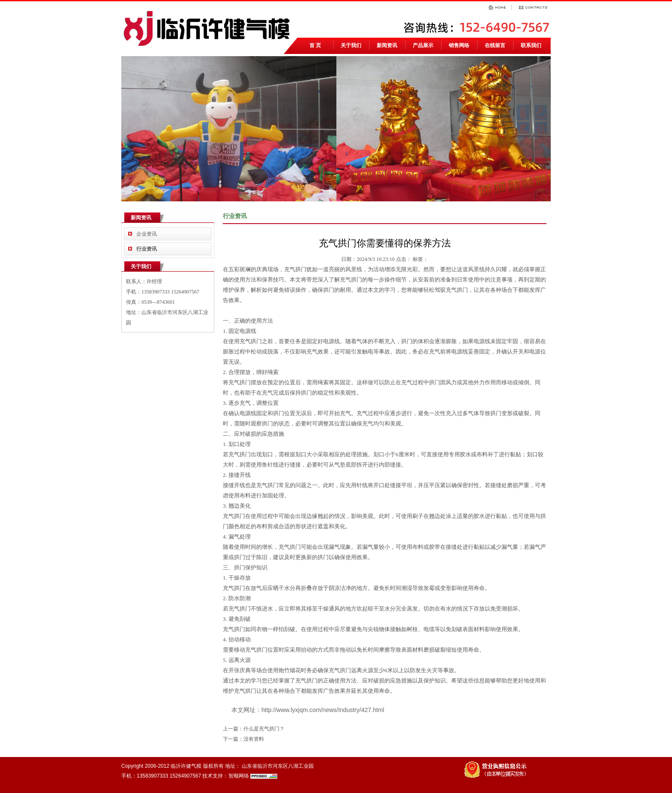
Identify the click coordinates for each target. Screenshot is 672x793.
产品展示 (423, 45)
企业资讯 (147, 234)
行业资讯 (147, 249)
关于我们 (351, 45)
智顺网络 (239, 776)
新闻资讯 (387, 45)
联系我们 (531, 45)
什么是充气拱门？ (264, 729)
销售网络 (459, 45)
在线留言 (495, 45)
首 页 (315, 45)
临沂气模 (209, 28)
